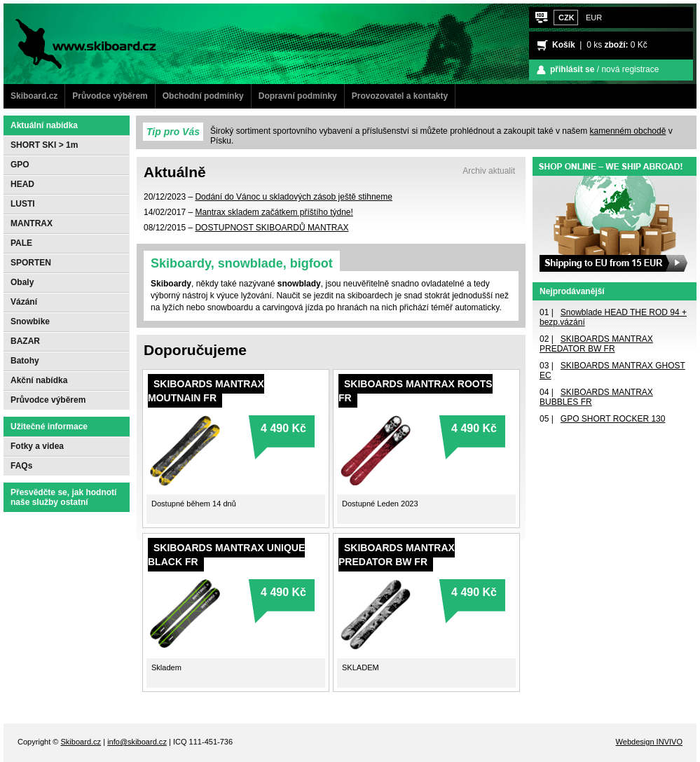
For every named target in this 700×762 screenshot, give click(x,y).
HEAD (22, 184)
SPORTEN (31, 263)
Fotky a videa (37, 446)
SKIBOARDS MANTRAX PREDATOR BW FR (596, 344)
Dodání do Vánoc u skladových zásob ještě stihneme (294, 197)
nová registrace (630, 69)
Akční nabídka (39, 380)
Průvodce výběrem (110, 96)
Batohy (25, 361)
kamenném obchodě (628, 131)
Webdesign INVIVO (649, 742)
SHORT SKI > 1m (44, 145)
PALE (21, 243)
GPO (20, 165)
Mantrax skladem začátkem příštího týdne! (274, 212)
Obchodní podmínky (203, 96)
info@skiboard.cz (137, 742)
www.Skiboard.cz (73, 13)
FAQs (21, 466)
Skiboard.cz (34, 96)
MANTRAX (32, 223)
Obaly (22, 282)
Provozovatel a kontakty (400, 96)
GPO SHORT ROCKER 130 (613, 419)
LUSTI (23, 204)
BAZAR (25, 341)
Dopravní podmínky (298, 96)
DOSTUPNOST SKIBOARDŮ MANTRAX (272, 228)
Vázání (24, 302)
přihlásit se (572, 69)
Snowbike (30, 321)
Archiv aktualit (489, 171)
